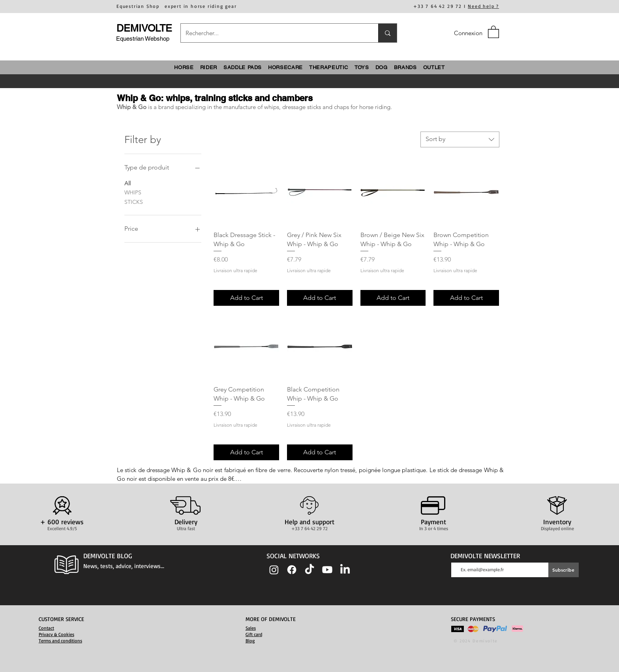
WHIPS (133, 192)
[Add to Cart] (246, 298)
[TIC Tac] (309, 570)
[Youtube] (327, 570)
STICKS (134, 201)
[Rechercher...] (274, 33)
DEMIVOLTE (144, 28)
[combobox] (460, 139)
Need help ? (483, 6)
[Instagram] (274, 570)
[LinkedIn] (345, 570)
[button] (493, 31)
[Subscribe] (564, 570)
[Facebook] (292, 570)
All (128, 183)
